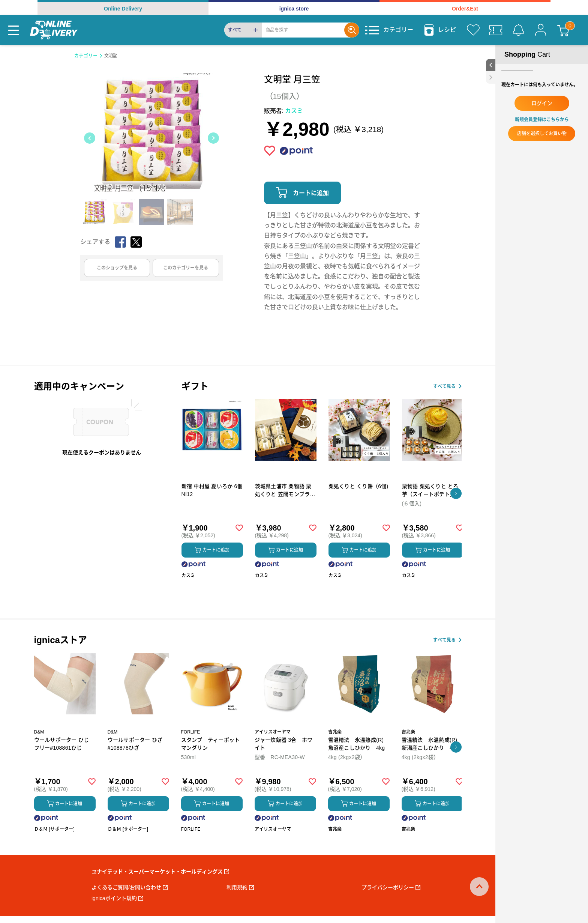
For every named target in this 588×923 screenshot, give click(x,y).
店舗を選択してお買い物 (542, 134)
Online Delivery (123, 9)
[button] (456, 493)
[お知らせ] (518, 30)
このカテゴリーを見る (186, 268)
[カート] (563, 30)
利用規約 (240, 887)
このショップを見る (117, 268)
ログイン (542, 103)
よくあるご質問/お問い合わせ (130, 887)
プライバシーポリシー (391, 887)
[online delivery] (54, 30)
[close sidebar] (491, 77)
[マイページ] (541, 30)
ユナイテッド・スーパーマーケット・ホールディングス (160, 872)
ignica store (294, 9)
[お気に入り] (473, 30)
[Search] (303, 30)
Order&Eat (465, 9)
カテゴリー (86, 56)
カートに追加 (311, 193)
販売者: (284, 111)
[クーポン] (496, 30)
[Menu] (13, 30)
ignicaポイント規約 (117, 898)
